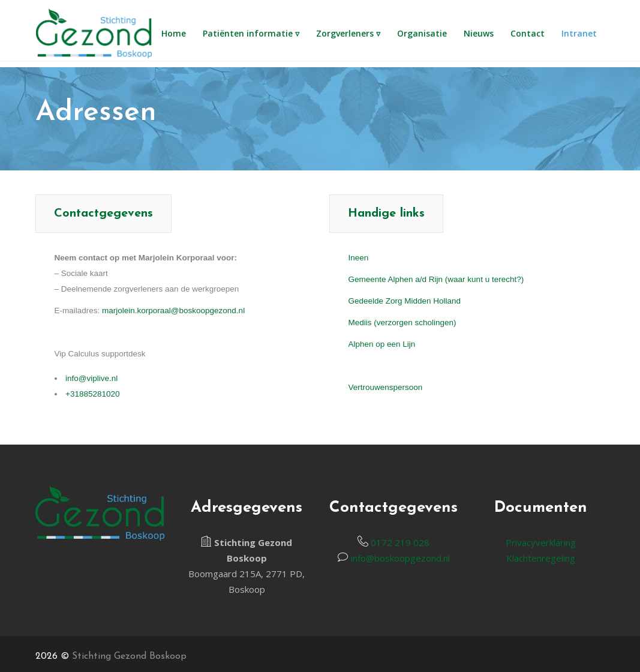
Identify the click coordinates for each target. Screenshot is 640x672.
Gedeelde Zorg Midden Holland (405, 301)
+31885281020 (92, 394)
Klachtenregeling (541, 558)
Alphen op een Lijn (382, 344)
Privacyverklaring (541, 542)
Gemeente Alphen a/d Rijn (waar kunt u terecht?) (436, 279)
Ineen (359, 258)
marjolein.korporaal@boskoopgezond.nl (173, 310)
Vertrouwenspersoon (386, 387)
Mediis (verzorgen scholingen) (402, 322)
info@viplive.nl (91, 378)
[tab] (103, 214)
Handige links (386, 214)
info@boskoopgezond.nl (399, 558)
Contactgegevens (103, 214)
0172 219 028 (399, 542)
